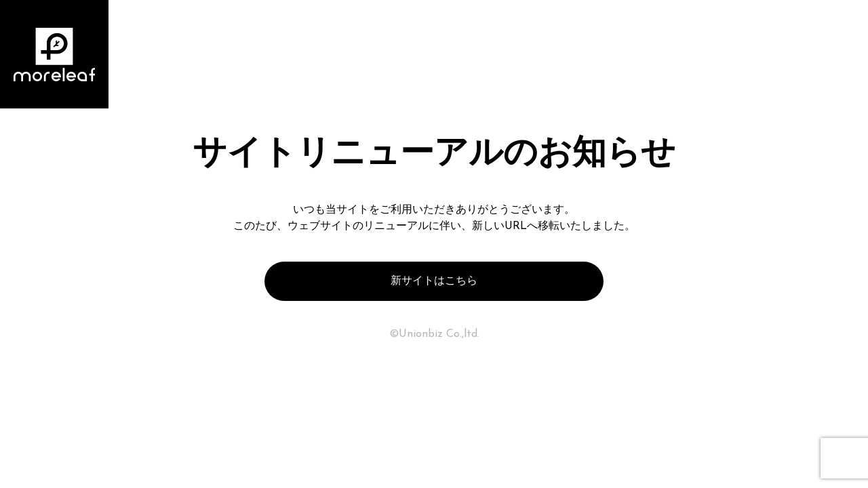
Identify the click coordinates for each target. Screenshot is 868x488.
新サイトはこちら (434, 281)
